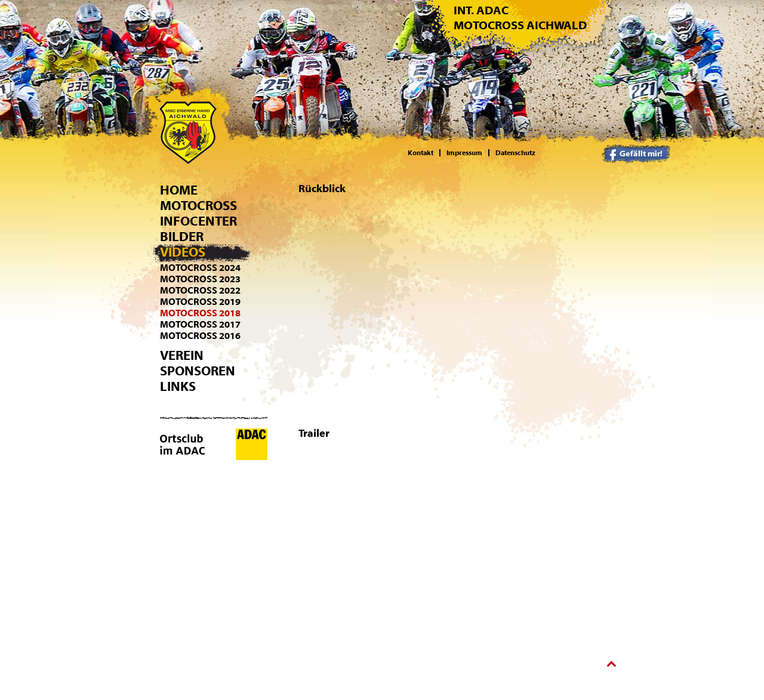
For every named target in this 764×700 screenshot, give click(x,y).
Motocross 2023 (200, 279)
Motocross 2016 (200, 336)
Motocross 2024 (200, 268)
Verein (182, 356)
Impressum (464, 153)
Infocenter (198, 221)
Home (179, 190)
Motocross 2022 (200, 291)
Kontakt (420, 153)
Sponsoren (198, 371)
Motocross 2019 (200, 302)
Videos (183, 252)
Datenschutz (515, 153)
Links (178, 387)
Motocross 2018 (200, 313)
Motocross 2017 (200, 325)
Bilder (182, 237)
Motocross (198, 206)
